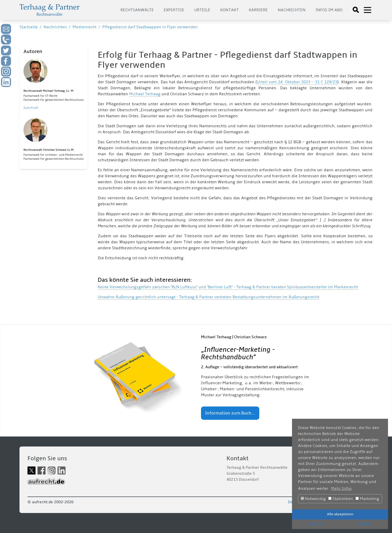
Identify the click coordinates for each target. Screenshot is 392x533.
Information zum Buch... (230, 413)
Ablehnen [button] (364, 524)
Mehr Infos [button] (341, 488)
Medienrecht (84, 27)
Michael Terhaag (145, 94)
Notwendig (313, 499)
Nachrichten (292, 10)
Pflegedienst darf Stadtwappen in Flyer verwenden (150, 27)
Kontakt (229, 10)
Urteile (202, 10)
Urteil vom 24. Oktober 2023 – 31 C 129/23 (297, 82)
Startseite (29, 27)
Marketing (367, 499)
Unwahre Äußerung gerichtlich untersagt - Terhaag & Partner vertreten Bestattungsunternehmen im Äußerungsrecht (208, 297)
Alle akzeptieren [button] (340, 514)
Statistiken (341, 499)
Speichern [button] (316, 524)
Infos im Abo (329, 10)
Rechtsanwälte (137, 10)
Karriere (258, 10)
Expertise (174, 10)
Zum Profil (31, 108)
